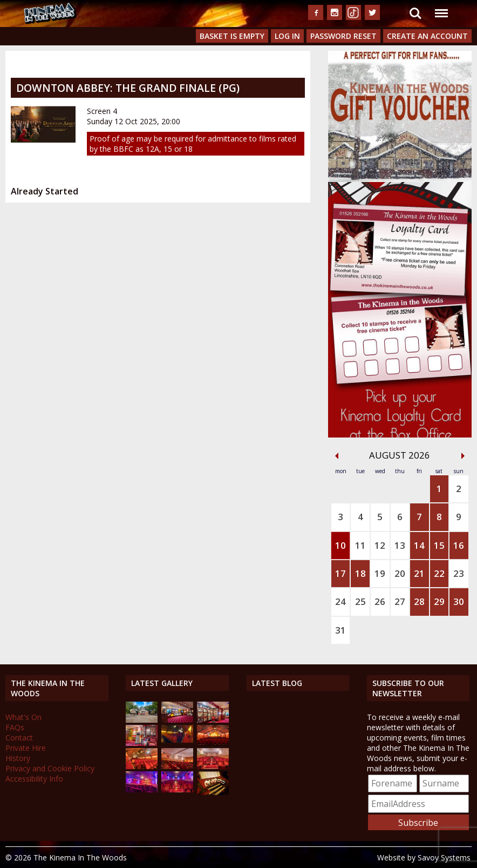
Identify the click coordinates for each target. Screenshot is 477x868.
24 (340, 601)
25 (360, 601)
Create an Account (427, 36)
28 (419, 601)
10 (340, 545)
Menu (441, 8)
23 (459, 573)
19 (380, 573)
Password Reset (343, 36)
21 (419, 573)
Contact (19, 738)
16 (459, 545)
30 (459, 601)
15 (439, 545)
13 (400, 545)
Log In (287, 36)
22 (439, 573)
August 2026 (400, 455)
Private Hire (26, 748)
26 (380, 601)
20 (400, 573)
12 (380, 545)
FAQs (15, 727)
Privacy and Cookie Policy (50, 768)
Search (415, 14)
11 (360, 545)
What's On (23, 717)
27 (400, 601)
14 (419, 545)
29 (439, 601)
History (18, 758)
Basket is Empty (232, 36)
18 (360, 573)
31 (340, 630)
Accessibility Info (34, 779)
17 (340, 573)
